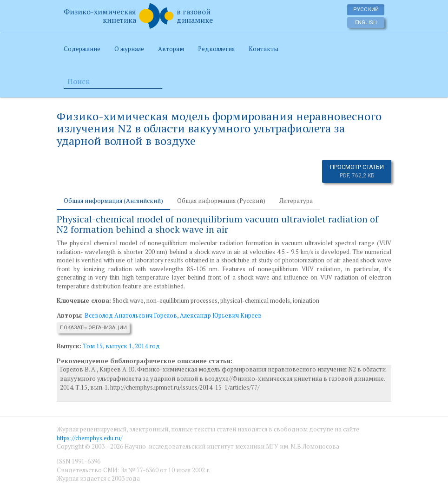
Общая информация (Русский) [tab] (221, 201)
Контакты (264, 49)
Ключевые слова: (84, 300)
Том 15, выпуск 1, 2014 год (121, 346)
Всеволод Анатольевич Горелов (131, 315)
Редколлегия (216, 49)
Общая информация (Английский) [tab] (113, 201)
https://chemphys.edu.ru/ (89, 438)
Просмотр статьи (357, 171)
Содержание (82, 49)
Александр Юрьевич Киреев (221, 315)
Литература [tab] (296, 201)
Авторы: (71, 315)
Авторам (171, 49)
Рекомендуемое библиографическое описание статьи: (145, 361)
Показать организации (93, 328)
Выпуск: (69, 346)
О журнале (129, 49)
